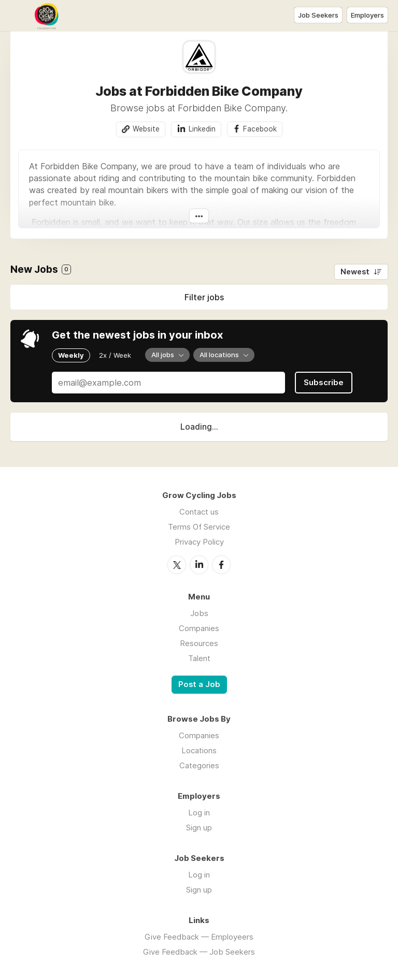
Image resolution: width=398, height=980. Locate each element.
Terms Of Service (199, 527)
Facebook (260, 129)
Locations (199, 750)
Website (146, 129)
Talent (199, 658)
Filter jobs (204, 297)
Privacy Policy (199, 542)
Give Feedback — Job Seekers (199, 952)
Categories (199, 765)
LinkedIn (199, 565)
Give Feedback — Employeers (199, 937)
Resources (199, 643)
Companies (199, 628)
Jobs (199, 613)
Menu (18, 16)
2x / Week (115, 355)
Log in (199, 813)
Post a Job (199, 684)
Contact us (199, 512)
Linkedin (202, 129)
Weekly (71, 355)
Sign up (199, 828)
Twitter (177, 565)
